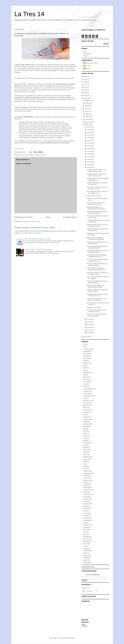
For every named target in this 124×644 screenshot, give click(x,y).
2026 (86, 77)
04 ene (89, 327)
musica (86, 497)
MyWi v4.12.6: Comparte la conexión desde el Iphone (95, 238)
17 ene (89, 154)
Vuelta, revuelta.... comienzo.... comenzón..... (39, 249)
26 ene (89, 138)
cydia (85, 398)
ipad (85, 447)
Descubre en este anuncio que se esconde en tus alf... (97, 188)
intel (85, 440)
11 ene (89, 167)
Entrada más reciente (24, 217)
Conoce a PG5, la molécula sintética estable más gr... (98, 179)
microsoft (86, 487)
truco (85, 544)
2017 (86, 85)
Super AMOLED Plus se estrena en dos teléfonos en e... (98, 192)
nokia (85, 501)
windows (86, 562)
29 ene (89, 130)
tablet (85, 530)
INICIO (84, 625)
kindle (85, 461)
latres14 (88, 69)
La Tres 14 (29, 14)
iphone (85, 450)
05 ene (89, 325)
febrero (88, 122)
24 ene (89, 143)
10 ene (89, 319)
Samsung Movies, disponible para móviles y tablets (97, 264)
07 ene (89, 322)
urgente (86, 548)
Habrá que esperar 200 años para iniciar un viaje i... (97, 291)
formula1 (86, 417)
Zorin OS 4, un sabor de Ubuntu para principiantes (96, 315)
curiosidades (30, 155)
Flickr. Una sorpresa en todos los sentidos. (38, 239)
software (86, 525)
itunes (85, 454)
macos (85, 478)
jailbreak (86, 457)
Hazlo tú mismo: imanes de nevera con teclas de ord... (97, 295)
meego (85, 483)
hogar (85, 433)
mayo (87, 114)
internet (86, 443)
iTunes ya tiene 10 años (94, 196)
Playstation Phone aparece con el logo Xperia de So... (97, 251)
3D (84, 344)
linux (85, 469)
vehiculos (86, 551)
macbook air (87, 473)
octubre (88, 103)
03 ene (89, 330)
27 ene (89, 135)
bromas (86, 377)
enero (87, 125)
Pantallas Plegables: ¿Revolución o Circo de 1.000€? (35, 228)
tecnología (87, 537)
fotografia (86, 419)
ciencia (23, 155)
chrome (86, 379)
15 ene (89, 159)
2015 (86, 90)
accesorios (87, 349)
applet (85, 361)
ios (84, 445)
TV (84, 546)
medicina (37, 155)
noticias (43, 155)
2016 (86, 87)
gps (84, 429)
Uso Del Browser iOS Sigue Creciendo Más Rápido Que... (97, 269)
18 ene (89, 151)
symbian (86, 527)
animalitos (86, 356)
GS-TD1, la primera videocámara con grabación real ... (97, 260)
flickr (85, 415)
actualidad (86, 351)
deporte (86, 405)
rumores (86, 516)
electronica (87, 410)
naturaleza (87, 499)
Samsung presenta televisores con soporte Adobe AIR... (97, 247)
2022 (86, 79)
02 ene (89, 333)
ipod (85, 452)
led (84, 464)
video (85, 555)
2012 (86, 95)
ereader (86, 412)
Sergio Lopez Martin (92, 63)
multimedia (87, 494)
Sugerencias (87, 53)
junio (87, 111)
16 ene (89, 157)
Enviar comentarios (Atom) (31, 221)
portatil (85, 508)
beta (85, 370)
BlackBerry (87, 372)
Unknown (88, 66)
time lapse (86, 541)
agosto (88, 106)
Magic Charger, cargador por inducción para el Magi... (95, 286)
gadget (85, 422)
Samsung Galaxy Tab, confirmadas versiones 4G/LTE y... (97, 225)
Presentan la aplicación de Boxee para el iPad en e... (97, 282)
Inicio (48, 217)
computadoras (88, 389)
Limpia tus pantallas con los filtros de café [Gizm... (97, 184)
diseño (85, 408)
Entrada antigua (70, 217)
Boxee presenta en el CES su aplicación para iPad (96, 204)
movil (85, 492)
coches (86, 386)
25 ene (89, 140)
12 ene (89, 165)
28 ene (89, 132)
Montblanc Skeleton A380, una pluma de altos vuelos (96, 171)
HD (84, 431)
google (85, 426)
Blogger (72, 638)
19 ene (89, 149)
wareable (86, 558)
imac (85, 438)
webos (85, 560)
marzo (87, 119)
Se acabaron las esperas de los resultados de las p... (96, 311)
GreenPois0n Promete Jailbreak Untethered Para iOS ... (96, 256)
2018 (86, 82)
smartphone (87, 520)
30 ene (89, 127)
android (86, 354)
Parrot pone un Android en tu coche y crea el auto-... (98, 217)
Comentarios (88, 591)
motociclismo (87, 490)
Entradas (86, 588)
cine (85, 384)
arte (85, 365)
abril (87, 117)
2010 (86, 337)
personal (86, 506)
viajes (85, 553)
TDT (85, 532)
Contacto (86, 56)
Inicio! (85, 51)
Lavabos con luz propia (94, 307)
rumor (85, 513)
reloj (85, 511)
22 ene (89, 146)
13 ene (89, 162)
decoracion (87, 401)
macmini (86, 476)
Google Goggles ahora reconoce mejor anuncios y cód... (97, 175)
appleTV (86, 363)
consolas (86, 391)
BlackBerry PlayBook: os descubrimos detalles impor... (96, 208)
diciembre (89, 100)
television (86, 539)
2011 (86, 98)
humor (85, 436)
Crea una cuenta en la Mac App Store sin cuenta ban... (96, 299)
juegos (85, 459)
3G (84, 347)
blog (85, 375)
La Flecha (21, 149)
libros (85, 466)
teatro (85, 534)
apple (85, 358)
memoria (86, 485)
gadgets (86, 424)
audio (85, 368)
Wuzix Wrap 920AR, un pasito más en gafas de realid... (97, 273)
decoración (87, 403)
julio (87, 108)
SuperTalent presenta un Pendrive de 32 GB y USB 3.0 (97, 212)
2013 (86, 93)
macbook (86, 471)
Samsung (86, 518)
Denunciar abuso (88, 567)
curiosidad (86, 394)
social (85, 523)
